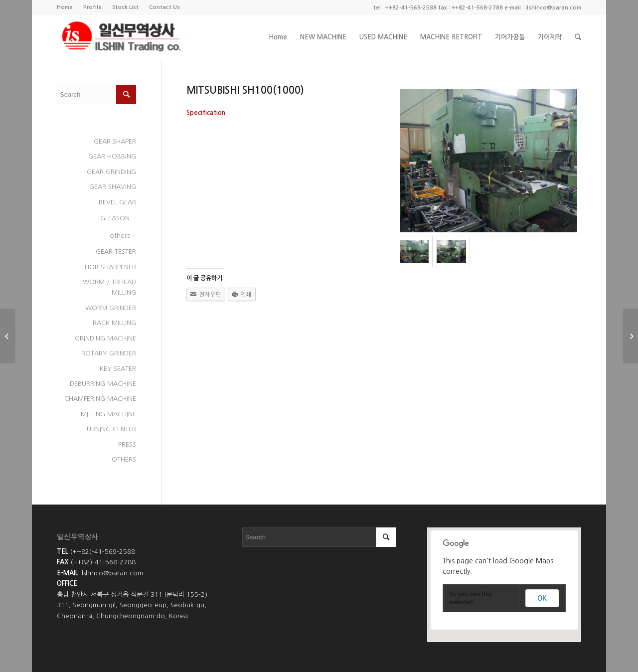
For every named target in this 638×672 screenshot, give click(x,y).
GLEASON (115, 218)
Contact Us (164, 7)
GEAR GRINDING (111, 172)
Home (65, 7)
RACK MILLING (114, 323)
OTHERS (124, 459)
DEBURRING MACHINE (103, 384)
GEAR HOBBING (112, 156)
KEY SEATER (118, 369)
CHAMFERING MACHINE (100, 399)
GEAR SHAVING (113, 187)
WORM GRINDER (111, 308)
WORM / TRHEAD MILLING (109, 287)
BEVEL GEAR (117, 202)
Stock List (125, 7)
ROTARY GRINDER (109, 353)
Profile (92, 7)
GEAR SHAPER (115, 141)
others (120, 236)
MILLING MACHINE (108, 414)
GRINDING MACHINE (105, 338)
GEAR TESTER (116, 252)
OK (542, 598)
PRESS (127, 444)
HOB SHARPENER (110, 267)
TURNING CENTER (110, 429)
